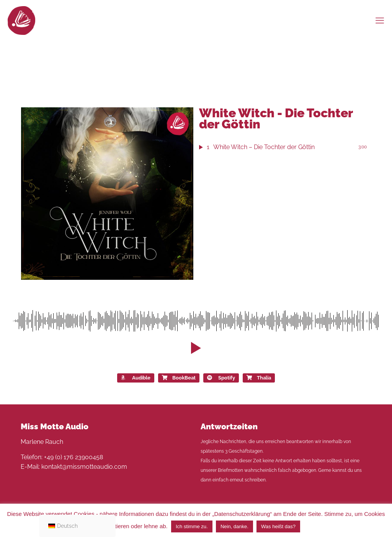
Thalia (259, 378)
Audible (136, 378)
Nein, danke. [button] (234, 526)
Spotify (221, 378)
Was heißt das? (278, 526)
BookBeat (179, 378)
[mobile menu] (380, 20)
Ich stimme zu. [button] (192, 526)
